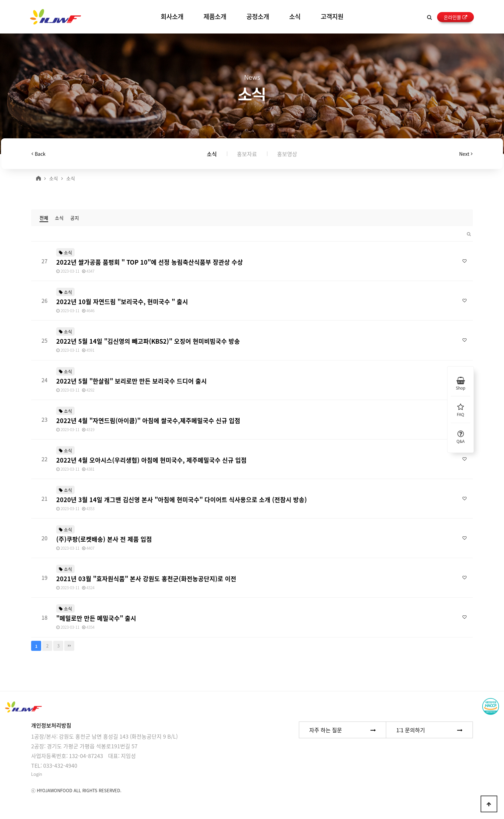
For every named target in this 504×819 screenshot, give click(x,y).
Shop (460, 383)
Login (37, 774)
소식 (295, 16)
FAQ (460, 409)
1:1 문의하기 (429, 730)
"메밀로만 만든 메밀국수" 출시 (96, 618)
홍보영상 (287, 154)
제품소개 (215, 16)
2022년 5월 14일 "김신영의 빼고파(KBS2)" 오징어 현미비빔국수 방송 (148, 341)
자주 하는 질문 (343, 730)
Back (38, 154)
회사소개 (172, 16)
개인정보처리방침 (51, 725)
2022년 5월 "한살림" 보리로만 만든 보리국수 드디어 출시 (132, 381)
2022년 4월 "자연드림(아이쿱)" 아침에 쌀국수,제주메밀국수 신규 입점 (148, 421)
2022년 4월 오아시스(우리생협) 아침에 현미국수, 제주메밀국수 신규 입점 (151, 460)
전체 (44, 218)
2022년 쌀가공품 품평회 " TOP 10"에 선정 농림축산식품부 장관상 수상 (150, 262)
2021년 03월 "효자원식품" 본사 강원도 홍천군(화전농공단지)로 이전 (146, 579)
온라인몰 (455, 17)
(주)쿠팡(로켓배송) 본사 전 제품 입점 (104, 539)
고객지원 (332, 16)
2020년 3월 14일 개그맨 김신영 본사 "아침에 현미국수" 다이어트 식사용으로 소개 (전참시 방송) (182, 500)
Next (466, 154)
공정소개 (258, 16)
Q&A (460, 436)
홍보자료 (247, 154)
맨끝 (69, 646)
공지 (75, 218)
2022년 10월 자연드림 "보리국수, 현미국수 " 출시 (122, 302)
